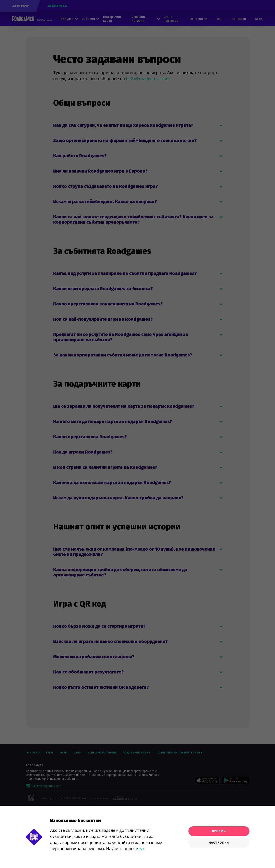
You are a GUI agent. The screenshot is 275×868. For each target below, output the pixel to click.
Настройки (219, 842)
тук (141, 849)
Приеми (219, 831)
